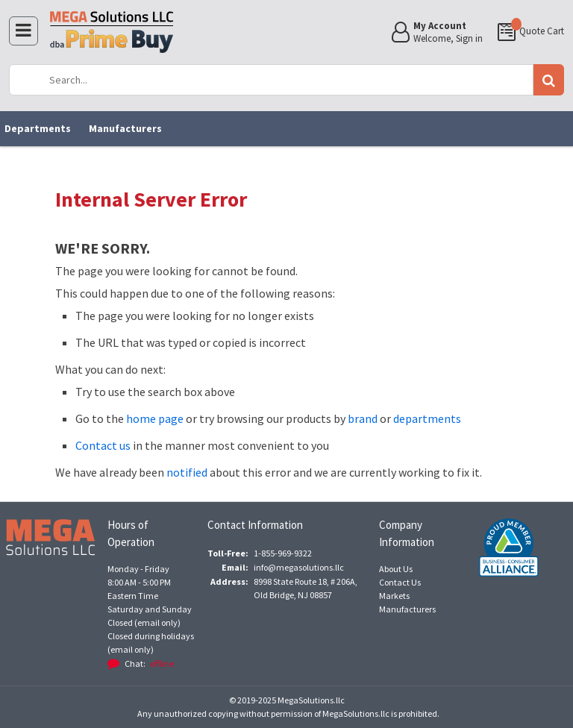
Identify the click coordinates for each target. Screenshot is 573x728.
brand (363, 418)
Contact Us (400, 582)
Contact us (103, 445)
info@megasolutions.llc (299, 567)
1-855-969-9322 (283, 553)
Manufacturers (125, 128)
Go (548, 80)
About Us (396, 569)
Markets (394, 596)
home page (155, 418)
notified (187, 472)
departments (427, 418)
